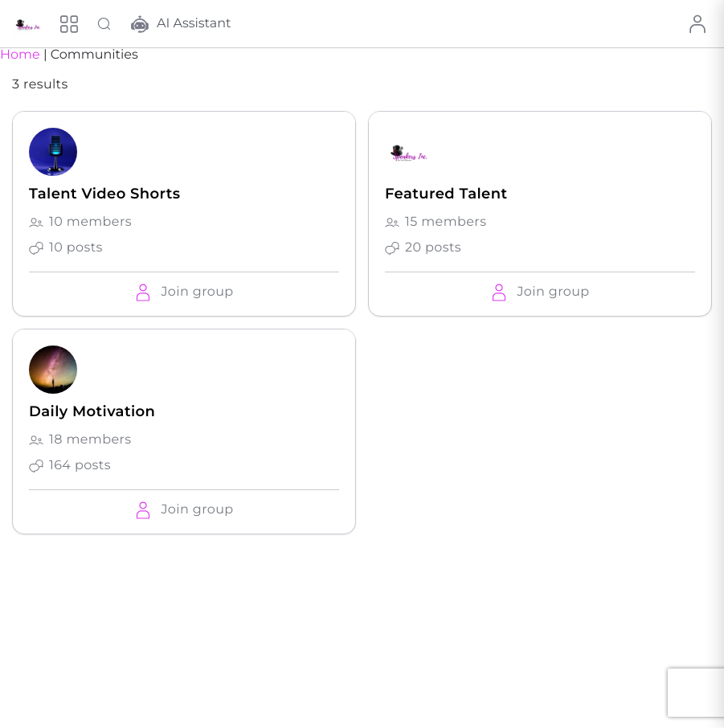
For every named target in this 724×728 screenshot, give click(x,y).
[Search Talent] (104, 24)
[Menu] (69, 24)
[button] (184, 292)
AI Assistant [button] (181, 24)
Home (20, 55)
